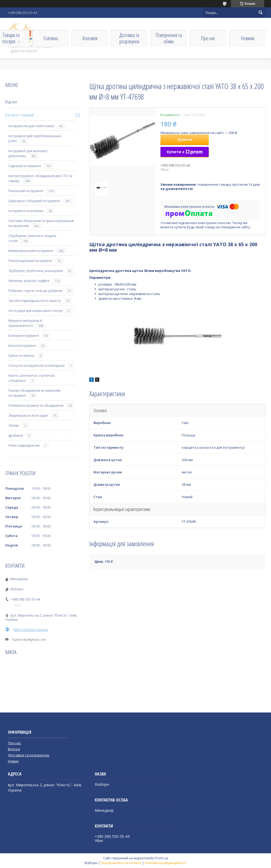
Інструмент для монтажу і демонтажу (28, 153)
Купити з (185, 152)
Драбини (16, 435)
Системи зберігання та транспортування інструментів (41, 223)
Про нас (208, 38)
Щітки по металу (21, 355)
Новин (13, 761)
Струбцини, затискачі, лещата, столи (33, 238)
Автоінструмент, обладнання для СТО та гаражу (40, 178)
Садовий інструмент (25, 166)
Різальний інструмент (26, 191)
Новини (247, 38)
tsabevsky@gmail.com (29, 639)
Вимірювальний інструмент (31, 251)
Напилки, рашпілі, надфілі (29, 281)
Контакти (90, 38)
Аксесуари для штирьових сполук (35, 311)
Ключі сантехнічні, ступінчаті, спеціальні (32, 378)
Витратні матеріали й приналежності (25, 323)
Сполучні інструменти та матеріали (37, 365)
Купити (185, 139)
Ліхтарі (14, 425)
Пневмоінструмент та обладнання (36, 405)
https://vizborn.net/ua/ (31, 629)
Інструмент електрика (26, 211)
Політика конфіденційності (166, 863)
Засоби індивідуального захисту (35, 301)
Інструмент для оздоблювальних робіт (35, 138)
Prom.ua (162, 858)
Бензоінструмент (22, 345)
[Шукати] (260, 13)
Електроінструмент (24, 335)
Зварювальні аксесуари (28, 415)
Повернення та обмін (169, 38)
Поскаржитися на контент (121, 863)
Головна (51, 38)
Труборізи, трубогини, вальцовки (36, 271)
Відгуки (11, 102)
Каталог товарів (20, 115)
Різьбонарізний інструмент (30, 261)
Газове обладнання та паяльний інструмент (34, 393)
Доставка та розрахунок (129, 38)
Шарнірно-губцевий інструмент (34, 201)
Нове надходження (24, 445)
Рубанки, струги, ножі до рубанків (35, 291)
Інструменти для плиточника (31, 126)
